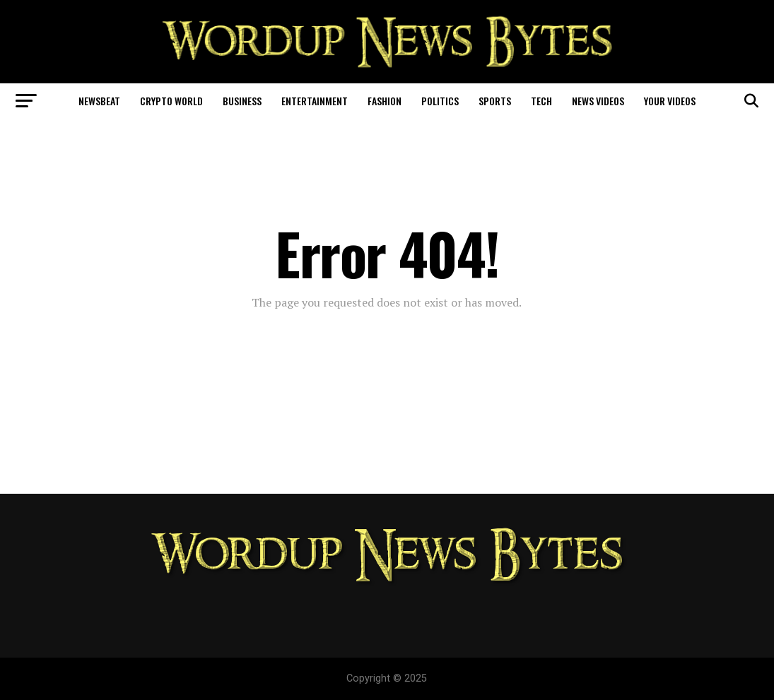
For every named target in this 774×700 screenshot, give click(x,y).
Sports (495, 101)
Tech (541, 101)
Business (242, 101)
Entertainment (315, 101)
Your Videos (670, 101)
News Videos (598, 101)
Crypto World (171, 101)
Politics (440, 101)
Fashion (385, 101)
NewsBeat (99, 101)
